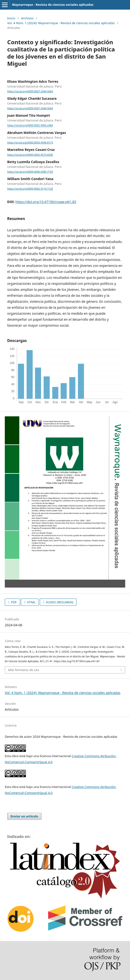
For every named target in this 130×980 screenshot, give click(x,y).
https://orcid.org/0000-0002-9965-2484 (30, 126)
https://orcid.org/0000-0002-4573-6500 (30, 155)
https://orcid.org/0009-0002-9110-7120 (30, 189)
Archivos (27, 18)
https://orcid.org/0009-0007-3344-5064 (30, 91)
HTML (31, 602)
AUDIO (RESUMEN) (59, 602)
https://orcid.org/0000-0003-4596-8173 (30, 143)
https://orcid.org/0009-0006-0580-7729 (30, 172)
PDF (13, 602)
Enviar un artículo (24, 816)
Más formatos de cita (24, 670)
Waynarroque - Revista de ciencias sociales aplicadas (53, 5)
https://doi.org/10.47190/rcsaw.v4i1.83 (46, 202)
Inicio (11, 18)
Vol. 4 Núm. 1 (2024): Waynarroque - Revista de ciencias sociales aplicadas (61, 23)
